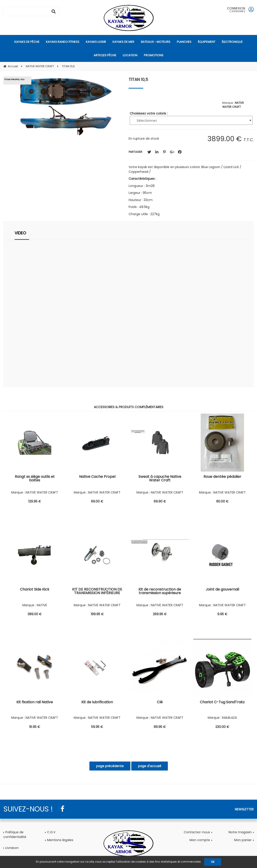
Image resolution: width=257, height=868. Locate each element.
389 (35, 614)
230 (222, 727)
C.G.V (51, 832)
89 (160, 727)
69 (97, 501)
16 (35, 727)
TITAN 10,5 (138, 79)
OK (213, 862)
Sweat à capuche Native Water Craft (160, 479)
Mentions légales (60, 840)
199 (97, 614)
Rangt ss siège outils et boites (35, 479)
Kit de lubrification (97, 702)
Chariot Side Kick (35, 590)
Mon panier (243, 840)
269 (160, 614)
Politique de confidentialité (15, 834)
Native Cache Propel (97, 477)
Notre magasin (240, 832)
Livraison (12, 848)
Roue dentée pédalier (222, 477)
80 (222, 501)
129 (35, 501)
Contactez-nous (197, 832)
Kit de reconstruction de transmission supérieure (160, 592)
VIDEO (20, 233)
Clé (160, 702)
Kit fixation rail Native (35, 702)
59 (97, 727)
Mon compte (200, 840)
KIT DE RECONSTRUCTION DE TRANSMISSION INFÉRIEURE (97, 592)
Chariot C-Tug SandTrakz (222, 702)
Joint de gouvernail (222, 590)
